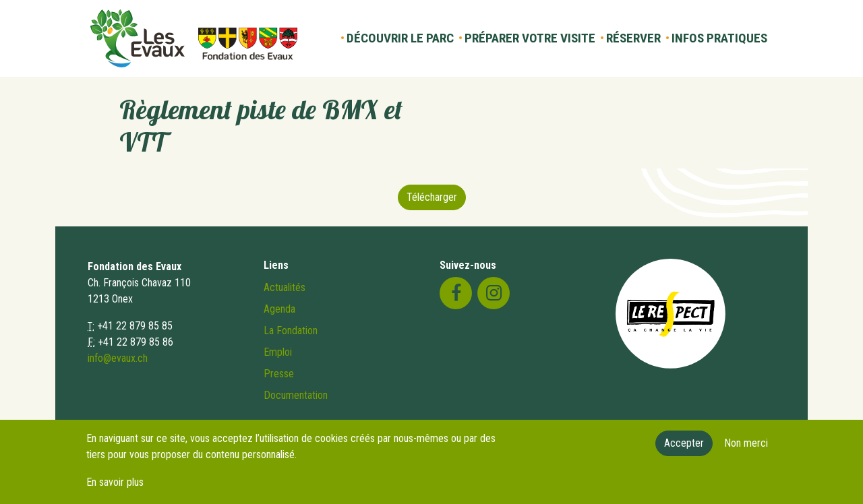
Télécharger (432, 197)
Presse (279, 374)
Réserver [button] (633, 38)
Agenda (279, 309)
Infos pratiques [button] (719, 38)
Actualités (285, 287)
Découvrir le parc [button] (400, 38)
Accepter (684, 449)
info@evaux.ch (118, 358)
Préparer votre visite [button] (530, 38)
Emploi (278, 352)
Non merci (746, 449)
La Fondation (291, 330)
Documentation (296, 395)
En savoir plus (115, 488)
